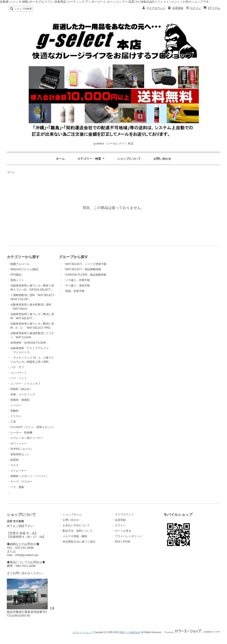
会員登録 (178, 8)
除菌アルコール (20, 264)
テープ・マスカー (21, 482)
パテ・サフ (17, 367)
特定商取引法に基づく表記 (79, 542)
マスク (15, 465)
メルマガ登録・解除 (75, 536)
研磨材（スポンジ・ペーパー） (30, 476)
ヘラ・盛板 (17, 487)
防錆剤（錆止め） (21, 389)
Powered (192, 632)
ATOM (126, 542)
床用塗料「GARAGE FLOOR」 (30, 343)
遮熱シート (17, 280)
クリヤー (16, 416)
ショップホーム (72, 514)
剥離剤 (15, 411)
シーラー (16, 405)
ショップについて (129, 159)
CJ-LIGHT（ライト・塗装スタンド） (33, 427)
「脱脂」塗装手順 (74, 291)
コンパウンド (19, 373)
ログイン (195, 8)
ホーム (60, 159)
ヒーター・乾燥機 (21, 433)
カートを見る (123, 531)
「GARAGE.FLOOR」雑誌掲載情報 (84, 275)
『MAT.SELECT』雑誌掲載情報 (82, 269)
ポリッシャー (19, 443)
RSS (118, 542)
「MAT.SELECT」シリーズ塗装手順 (85, 264)
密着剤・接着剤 (20, 400)
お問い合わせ (162, 159)
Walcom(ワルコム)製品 (24, 269)
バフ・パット (19, 378)
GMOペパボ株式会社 (130, 632)
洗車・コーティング (23, 394)
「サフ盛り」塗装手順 (76, 286)
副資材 (15, 460)
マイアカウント (156, 8)
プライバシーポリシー (128, 536)
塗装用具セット (20, 454)
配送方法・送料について (78, 531)
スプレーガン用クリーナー (27, 438)
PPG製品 (16, 275)
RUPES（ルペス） (22, 449)
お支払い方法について (76, 525)
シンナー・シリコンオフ (25, 384)
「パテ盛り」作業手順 (76, 280)
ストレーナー (19, 471)
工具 (13, 422)
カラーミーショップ (83, 632)
